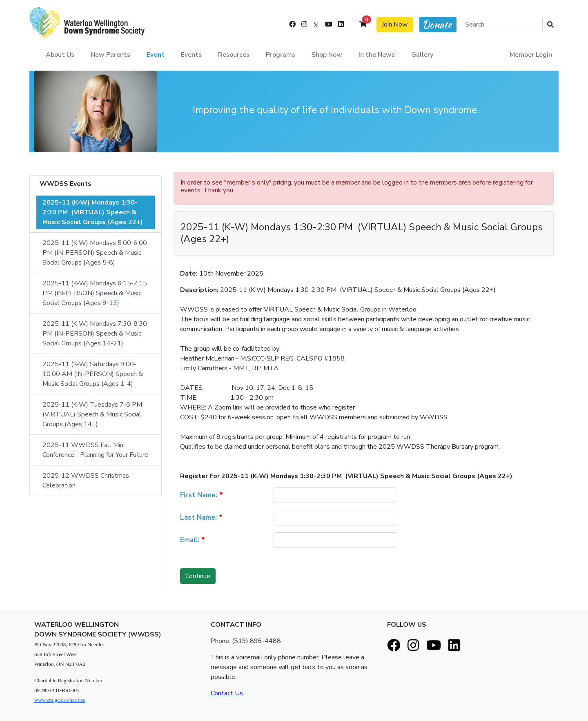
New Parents (110, 55)
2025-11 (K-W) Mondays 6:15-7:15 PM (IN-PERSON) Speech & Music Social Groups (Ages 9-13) (96, 293)
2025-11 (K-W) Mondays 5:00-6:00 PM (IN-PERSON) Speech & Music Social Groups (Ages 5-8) (96, 253)
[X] (316, 24)
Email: (193, 540)
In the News (377, 55)
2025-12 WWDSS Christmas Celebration (87, 481)
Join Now (395, 24)
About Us (60, 55)
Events (191, 55)
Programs (281, 55)
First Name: (202, 495)
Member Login (531, 55)
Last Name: (201, 517)
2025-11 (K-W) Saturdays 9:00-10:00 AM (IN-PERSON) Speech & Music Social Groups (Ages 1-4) (94, 374)
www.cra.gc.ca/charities (60, 700)
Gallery (422, 55)
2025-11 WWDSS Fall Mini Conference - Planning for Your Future (95, 450)
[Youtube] (329, 24)
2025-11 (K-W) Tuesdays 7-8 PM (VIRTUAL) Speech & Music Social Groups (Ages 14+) (93, 414)
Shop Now (327, 55)
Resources (234, 55)
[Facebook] (292, 24)
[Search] (501, 24)
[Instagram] (304, 24)
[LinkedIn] (341, 24)
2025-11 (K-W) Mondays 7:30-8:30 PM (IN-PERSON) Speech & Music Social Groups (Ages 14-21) (96, 334)
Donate (437, 25)
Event (156, 55)
